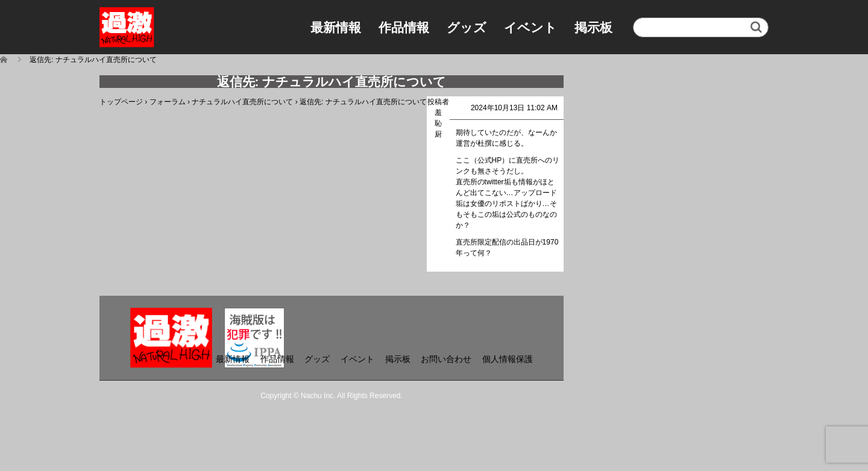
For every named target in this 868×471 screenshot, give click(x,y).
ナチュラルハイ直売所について (242, 102)
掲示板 (593, 27)
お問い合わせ (446, 359)
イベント (530, 27)
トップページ (121, 102)
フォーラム (168, 102)
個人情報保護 (508, 359)
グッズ (467, 27)
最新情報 (336, 27)
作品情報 (404, 27)
